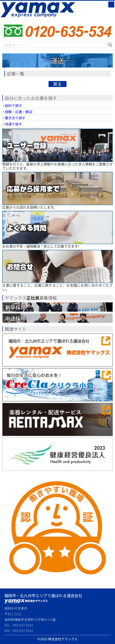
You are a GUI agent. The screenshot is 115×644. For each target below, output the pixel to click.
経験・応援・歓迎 (19, 112)
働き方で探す (15, 118)
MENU (111, 5)
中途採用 (16, 318)
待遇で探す (14, 124)
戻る (57, 84)
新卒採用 (16, 307)
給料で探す (14, 105)
